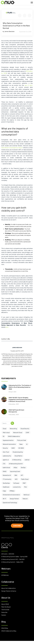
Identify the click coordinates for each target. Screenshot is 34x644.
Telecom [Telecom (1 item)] (25, 499)
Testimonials (5, 610)
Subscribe (17, 526)
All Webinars (5, 575)
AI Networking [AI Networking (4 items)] (17, 460)
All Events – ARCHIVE (8, 554)
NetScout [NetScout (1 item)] (27, 495)
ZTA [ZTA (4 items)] (4, 464)
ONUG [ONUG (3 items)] (5, 471)
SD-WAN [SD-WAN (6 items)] (21, 448)
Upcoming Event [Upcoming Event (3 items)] (15, 471)
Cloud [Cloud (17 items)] (4, 429)
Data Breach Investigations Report (12, 148)
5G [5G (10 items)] (4, 436)
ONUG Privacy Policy (8, 538)
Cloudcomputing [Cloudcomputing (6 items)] (18, 452)
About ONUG (5, 604)
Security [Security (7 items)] (5, 448)
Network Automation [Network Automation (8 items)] (9, 444)
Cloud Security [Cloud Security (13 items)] (25, 429)
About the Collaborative (8, 588)
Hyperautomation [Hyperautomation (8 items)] (8, 440)
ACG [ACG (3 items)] (16, 479)
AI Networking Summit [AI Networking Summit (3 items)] (16, 464)
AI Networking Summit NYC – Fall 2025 (13, 559)
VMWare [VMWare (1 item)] (12, 491)
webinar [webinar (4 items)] (27, 460)
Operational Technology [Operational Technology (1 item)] (10, 503)
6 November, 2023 (14, 404)
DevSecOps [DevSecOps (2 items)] (6, 483)
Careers (4, 615)
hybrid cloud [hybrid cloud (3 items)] (6, 467)
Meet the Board (6, 607)
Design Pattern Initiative (9, 591)
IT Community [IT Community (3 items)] (7, 479)
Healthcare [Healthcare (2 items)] (6, 487)
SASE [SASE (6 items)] (13, 448)
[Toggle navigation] (32, 3)
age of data (29, 85)
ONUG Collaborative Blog (9, 631)
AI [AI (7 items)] (27, 444)
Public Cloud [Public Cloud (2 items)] (25, 479)
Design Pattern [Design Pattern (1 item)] (14, 499)
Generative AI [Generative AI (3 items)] (7, 475)
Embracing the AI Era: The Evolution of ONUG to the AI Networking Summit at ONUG (20, 387)
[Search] (6, 423)
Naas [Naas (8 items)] (21, 444)
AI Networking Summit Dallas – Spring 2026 (14, 556)
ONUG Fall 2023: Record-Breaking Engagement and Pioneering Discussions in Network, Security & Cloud (20, 399)
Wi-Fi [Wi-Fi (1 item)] (4, 499)
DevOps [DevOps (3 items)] (23, 467)
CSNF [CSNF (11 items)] (27, 432)
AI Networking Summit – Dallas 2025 (12, 562)
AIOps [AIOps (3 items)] (15, 467)
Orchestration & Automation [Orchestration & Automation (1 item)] (11, 495)
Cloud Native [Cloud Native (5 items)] (18, 456)
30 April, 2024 (12, 392)
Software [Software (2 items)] (16, 483)
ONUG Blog (5, 628)
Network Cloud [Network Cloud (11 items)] (18, 432)
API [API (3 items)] (22, 475)
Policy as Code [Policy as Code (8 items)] (22, 440)
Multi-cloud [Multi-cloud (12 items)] (6, 432)
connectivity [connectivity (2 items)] (17, 487)
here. (7, 327)
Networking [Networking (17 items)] (13, 429)
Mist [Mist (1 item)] (26, 487)
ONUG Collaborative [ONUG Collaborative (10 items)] (14, 436)
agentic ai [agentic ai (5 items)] (6, 460)
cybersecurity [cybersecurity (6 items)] (7, 456)
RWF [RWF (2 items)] (24, 483)
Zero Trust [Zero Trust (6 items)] (6, 452)
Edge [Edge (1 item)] (4, 491)
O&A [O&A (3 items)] (16, 475)
